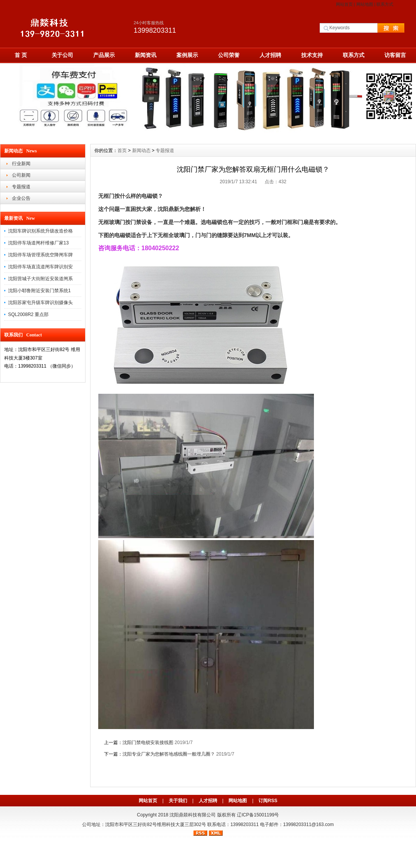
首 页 (21, 55)
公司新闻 (21, 175)
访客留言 (395, 55)
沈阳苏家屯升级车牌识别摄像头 (40, 303)
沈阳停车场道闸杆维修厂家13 (38, 243)
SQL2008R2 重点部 (28, 314)
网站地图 (365, 4)
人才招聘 (270, 55)
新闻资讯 (146, 55)
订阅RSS (268, 801)
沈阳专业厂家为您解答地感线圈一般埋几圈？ (169, 754)
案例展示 (187, 55)
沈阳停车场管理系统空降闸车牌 (40, 255)
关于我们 (178, 801)
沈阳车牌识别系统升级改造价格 (40, 231)
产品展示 (104, 55)
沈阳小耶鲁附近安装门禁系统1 (39, 291)
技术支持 (312, 55)
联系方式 (385, 4)
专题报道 (21, 187)
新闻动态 (141, 151)
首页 (122, 151)
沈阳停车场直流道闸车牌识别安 (40, 267)
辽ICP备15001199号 (258, 815)
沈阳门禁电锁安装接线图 (148, 743)
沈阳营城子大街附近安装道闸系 (40, 279)
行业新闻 (21, 164)
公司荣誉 (229, 55)
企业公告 (21, 198)
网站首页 (344, 4)
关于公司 (62, 55)
